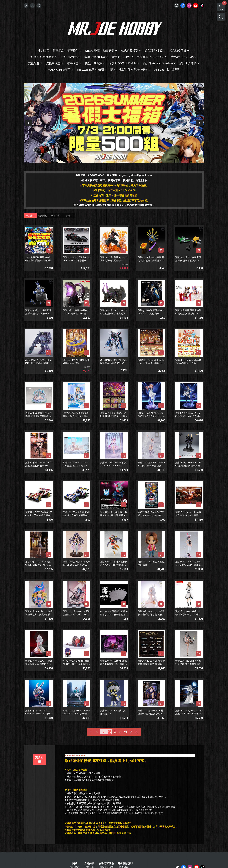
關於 (75, 863)
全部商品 (89, 863)
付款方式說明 (107, 863)
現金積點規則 (125, 863)
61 (126, 732)
